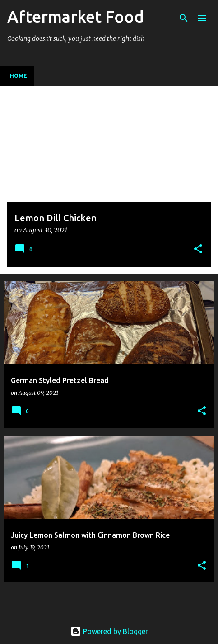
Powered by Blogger (109, 631)
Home (19, 76)
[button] (198, 249)
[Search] (184, 18)
